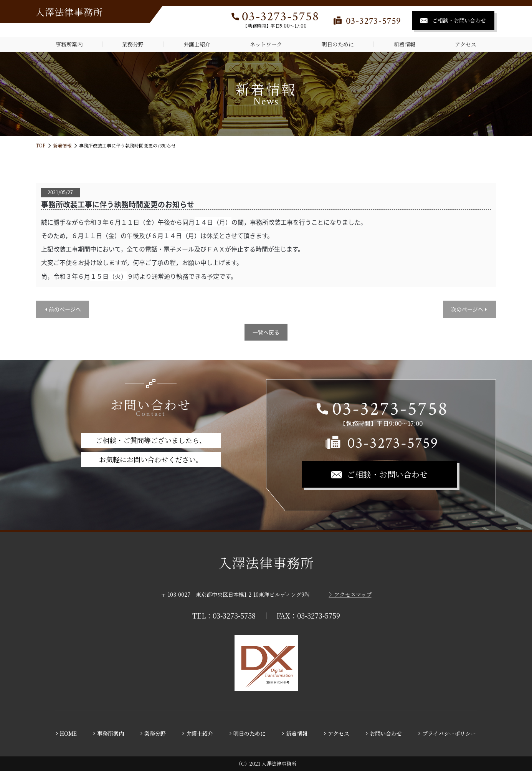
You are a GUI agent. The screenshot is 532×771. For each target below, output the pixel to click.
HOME (68, 733)
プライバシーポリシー (449, 733)
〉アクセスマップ (350, 594)
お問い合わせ (386, 733)
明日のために (338, 44)
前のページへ (65, 309)
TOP (40, 145)
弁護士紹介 (197, 44)
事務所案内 (69, 44)
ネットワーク (266, 44)
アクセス (466, 44)
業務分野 (133, 44)
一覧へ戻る (266, 332)
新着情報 (405, 44)
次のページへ (467, 309)
